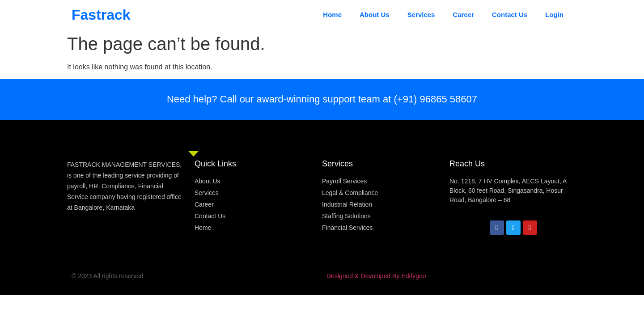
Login (554, 15)
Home (332, 15)
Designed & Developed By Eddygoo (376, 276)
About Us (375, 15)
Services (421, 15)
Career (463, 15)
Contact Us (510, 15)
